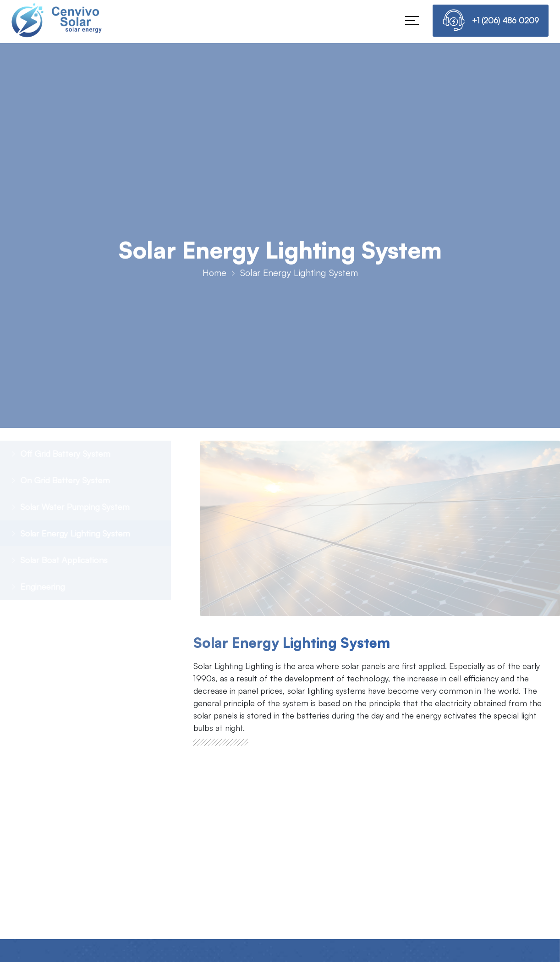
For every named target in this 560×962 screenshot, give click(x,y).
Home (214, 277)
